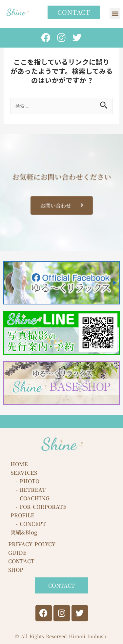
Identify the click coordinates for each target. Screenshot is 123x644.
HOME (19, 464)
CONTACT (21, 561)
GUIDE (17, 553)
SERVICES (24, 473)
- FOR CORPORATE (39, 507)
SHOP (16, 570)
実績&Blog (24, 532)
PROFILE (22, 515)
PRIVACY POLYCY (32, 544)
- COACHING (30, 498)
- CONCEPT (28, 524)
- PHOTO (25, 481)
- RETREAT (28, 490)
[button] (115, 14)
